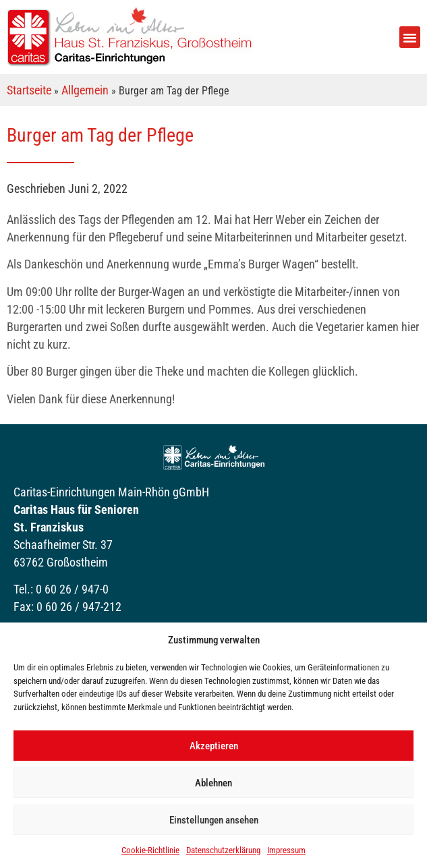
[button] (410, 37)
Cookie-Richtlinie (150, 850)
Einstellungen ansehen (214, 820)
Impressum (286, 850)
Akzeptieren (214, 746)
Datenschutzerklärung (223, 850)
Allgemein (85, 90)
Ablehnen (213, 783)
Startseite (29, 90)
